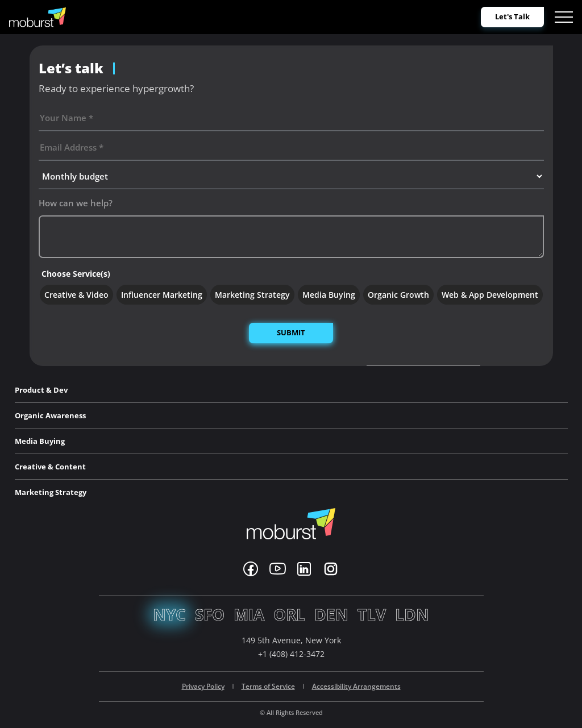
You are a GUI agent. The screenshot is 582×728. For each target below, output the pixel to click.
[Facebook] (251, 569)
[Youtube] (278, 569)
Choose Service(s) (76, 274)
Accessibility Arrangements (356, 687)
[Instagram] (331, 569)
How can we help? (76, 203)
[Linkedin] (304, 569)
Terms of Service (268, 687)
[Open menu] (564, 17)
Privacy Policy (203, 687)
